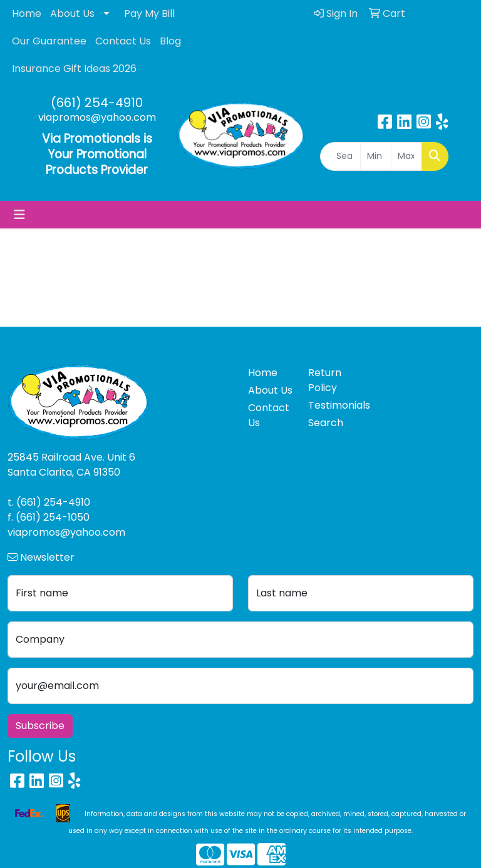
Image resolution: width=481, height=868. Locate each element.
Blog (170, 41)
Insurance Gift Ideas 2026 (74, 69)
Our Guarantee (49, 41)
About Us (72, 13)
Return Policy (325, 380)
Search (326, 423)
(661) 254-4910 (97, 103)
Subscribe (40, 726)
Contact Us (123, 41)
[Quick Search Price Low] (376, 156)
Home (27, 13)
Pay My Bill (149, 13)
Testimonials (331, 405)
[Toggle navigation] (19, 215)
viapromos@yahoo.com (97, 117)
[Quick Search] (340, 156)
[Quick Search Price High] (406, 156)
